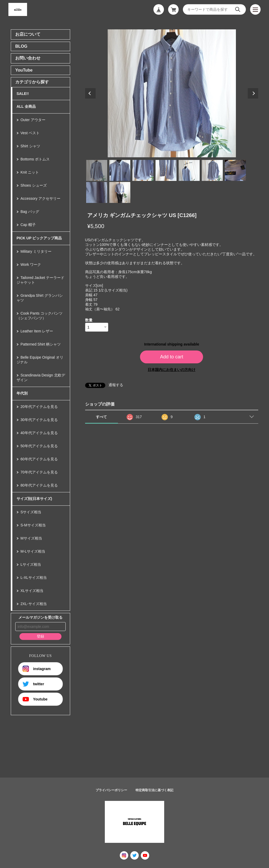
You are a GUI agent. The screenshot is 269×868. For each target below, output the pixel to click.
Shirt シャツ (30, 146)
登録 (40, 636)
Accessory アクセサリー (40, 198)
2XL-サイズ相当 (34, 604)
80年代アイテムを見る (39, 485)
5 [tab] (189, 170)
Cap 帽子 (28, 225)
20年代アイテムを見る (39, 407)
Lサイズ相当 (31, 564)
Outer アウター (33, 120)
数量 (89, 320)
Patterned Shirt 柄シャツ (41, 344)
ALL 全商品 (26, 106)
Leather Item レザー (37, 331)
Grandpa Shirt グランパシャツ (40, 298)
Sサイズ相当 (31, 512)
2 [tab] (120, 170)
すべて (101, 417)
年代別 (22, 393)
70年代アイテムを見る (39, 472)
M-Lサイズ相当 (33, 551)
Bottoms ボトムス (35, 159)
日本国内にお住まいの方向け (172, 370)
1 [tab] (97, 170)
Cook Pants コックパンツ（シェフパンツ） (40, 316)
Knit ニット (30, 172)
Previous (90, 93)
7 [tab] (235, 170)
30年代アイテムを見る (39, 420)
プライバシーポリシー (111, 790)
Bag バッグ (30, 212)
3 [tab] (143, 170)
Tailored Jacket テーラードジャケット (40, 280)
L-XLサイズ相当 (34, 578)
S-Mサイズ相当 (33, 525)
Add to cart (172, 357)
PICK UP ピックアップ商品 (39, 238)
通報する (116, 385)
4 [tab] (166, 170)
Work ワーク (31, 265)
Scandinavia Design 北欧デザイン (41, 378)
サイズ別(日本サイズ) (34, 499)
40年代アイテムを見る (39, 433)
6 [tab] (212, 170)
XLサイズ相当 (32, 591)
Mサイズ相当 (31, 538)
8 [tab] (97, 192)
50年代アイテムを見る (39, 446)
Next (253, 93)
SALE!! (23, 94)
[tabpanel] (172, 93)
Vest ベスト (30, 133)
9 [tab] (120, 192)
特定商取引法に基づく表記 (154, 790)
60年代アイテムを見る (39, 459)
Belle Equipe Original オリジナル (40, 360)
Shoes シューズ (34, 185)
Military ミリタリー (36, 251)
